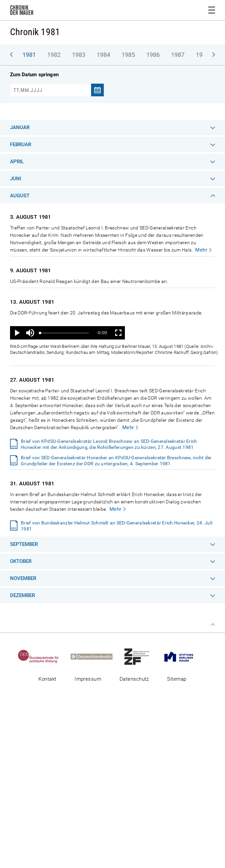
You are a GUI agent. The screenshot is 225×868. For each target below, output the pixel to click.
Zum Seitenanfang (213, 624)
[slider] (64, 333)
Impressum (88, 679)
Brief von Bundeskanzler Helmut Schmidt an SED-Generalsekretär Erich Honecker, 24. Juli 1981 (117, 526)
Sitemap (177, 679)
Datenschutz (134, 679)
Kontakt (47, 679)
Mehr (201, 250)
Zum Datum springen (34, 75)
